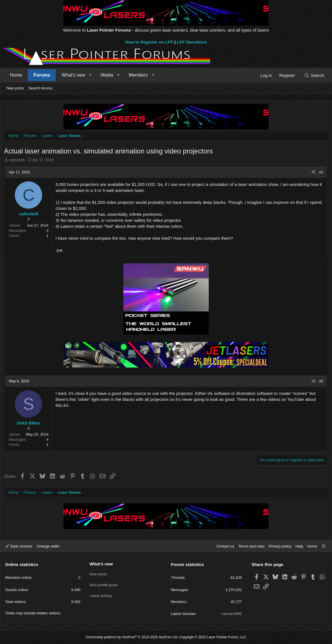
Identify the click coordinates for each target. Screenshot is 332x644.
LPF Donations (192, 42)
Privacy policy (280, 546)
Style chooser (19, 546)
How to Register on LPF (149, 42)
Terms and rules (251, 546)
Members (138, 75)
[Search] (314, 75)
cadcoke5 (17, 160)
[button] (90, 75)
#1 (321, 173)
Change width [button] (48, 546)
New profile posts (104, 584)
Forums (42, 75)
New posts (15, 88)
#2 (321, 382)
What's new (73, 75)
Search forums (41, 88)
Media (107, 75)
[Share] (313, 173)
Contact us (225, 546)
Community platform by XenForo (132, 637)
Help (299, 546)
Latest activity (101, 594)
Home (16, 75)
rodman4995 (232, 614)
